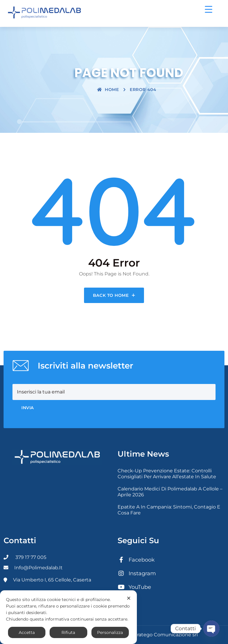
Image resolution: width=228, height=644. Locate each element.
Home (108, 90)
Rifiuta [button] (68, 632)
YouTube (134, 587)
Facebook (136, 560)
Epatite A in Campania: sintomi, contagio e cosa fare (169, 510)
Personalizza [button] (110, 632)
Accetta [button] (27, 632)
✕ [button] (129, 598)
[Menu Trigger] (209, 9)
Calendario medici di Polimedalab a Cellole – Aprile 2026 (170, 492)
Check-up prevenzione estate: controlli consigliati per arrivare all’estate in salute (167, 474)
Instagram (137, 573)
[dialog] (68, 617)
